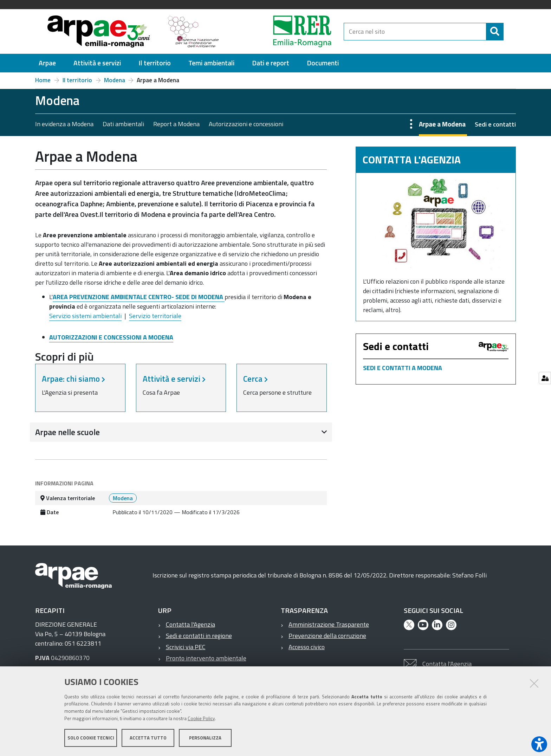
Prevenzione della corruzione (327, 636)
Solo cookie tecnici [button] (91, 738)
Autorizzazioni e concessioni (246, 124)
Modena (115, 80)
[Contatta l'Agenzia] (436, 223)
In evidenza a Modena (64, 124)
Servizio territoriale (155, 316)
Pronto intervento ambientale (206, 658)
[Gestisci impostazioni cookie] (545, 378)
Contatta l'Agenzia (190, 624)
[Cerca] (495, 32)
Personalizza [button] (205, 738)
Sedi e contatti (495, 124)
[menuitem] (47, 63)
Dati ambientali (123, 124)
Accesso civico (307, 647)
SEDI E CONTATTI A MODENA (403, 368)
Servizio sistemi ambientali (85, 316)
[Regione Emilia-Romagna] (285, 31)
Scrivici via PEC (186, 647)
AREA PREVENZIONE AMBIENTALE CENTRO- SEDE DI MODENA (139, 297)
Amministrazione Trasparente (329, 624)
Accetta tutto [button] (148, 738)
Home (43, 80)
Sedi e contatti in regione (199, 636)
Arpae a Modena (442, 124)
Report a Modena (176, 124)
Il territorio (77, 80)
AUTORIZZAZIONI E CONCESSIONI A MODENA (111, 337)
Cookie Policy (201, 718)
